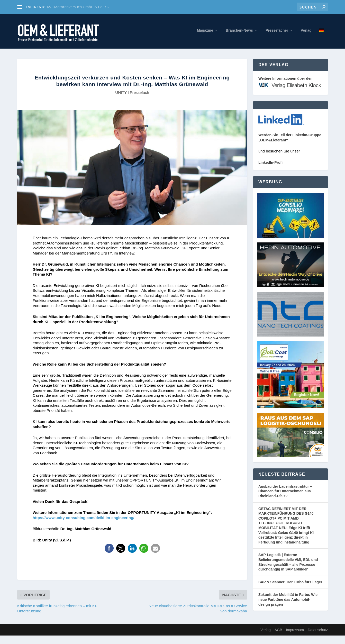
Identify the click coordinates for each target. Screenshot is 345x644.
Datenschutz (318, 631)
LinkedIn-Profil (271, 164)
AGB (278, 631)
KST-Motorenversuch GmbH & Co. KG (78, 7)
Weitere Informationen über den (285, 80)
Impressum (295, 631)
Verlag (306, 32)
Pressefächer (277, 32)
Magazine (205, 32)
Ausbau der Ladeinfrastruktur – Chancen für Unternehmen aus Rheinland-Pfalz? (285, 492)
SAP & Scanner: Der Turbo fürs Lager (290, 583)
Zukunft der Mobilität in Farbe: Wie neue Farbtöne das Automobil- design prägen (288, 601)
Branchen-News (239, 32)
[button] (109, 550)
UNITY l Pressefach (132, 93)
